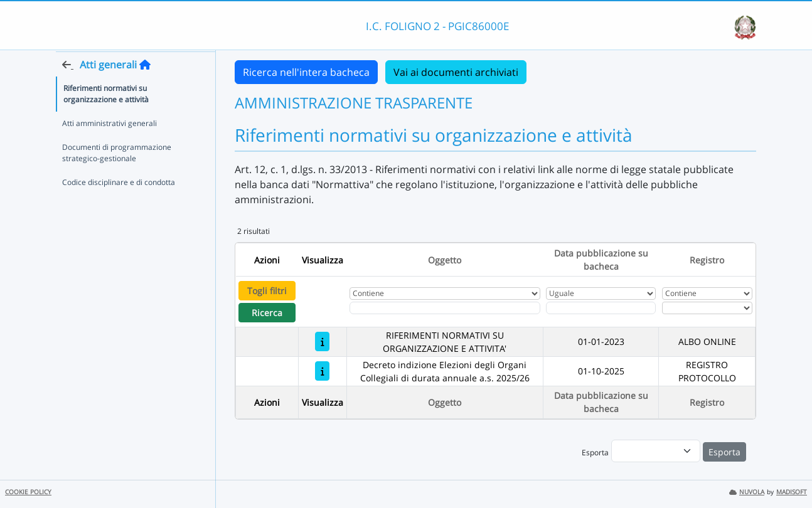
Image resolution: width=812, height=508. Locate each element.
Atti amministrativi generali (110, 147)
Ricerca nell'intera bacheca (306, 72)
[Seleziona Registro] (707, 308)
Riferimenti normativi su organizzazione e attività (106, 118)
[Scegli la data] (601, 308)
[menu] (656, 451)
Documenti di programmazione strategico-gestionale (117, 177)
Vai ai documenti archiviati (456, 72)
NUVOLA (747, 492)
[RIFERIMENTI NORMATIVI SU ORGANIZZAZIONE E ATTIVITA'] (322, 341)
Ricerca (267, 313)
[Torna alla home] (145, 88)
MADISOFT (792, 492)
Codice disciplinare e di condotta (119, 206)
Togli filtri (267, 291)
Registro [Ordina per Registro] (707, 260)
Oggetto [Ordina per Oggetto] (445, 260)
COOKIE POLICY (28, 492)
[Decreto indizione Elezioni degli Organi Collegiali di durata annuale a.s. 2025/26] (322, 371)
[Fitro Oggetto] (445, 308)
